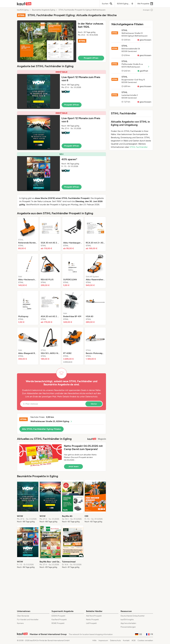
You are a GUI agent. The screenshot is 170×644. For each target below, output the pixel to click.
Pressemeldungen (128, 627)
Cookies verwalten (145, 640)
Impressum (103, 640)
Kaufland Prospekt (59, 620)
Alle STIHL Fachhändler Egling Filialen (42, 429)
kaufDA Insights (127, 620)
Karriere (20, 623)
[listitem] (28, 234)
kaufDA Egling (23, 10)
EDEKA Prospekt (58, 616)
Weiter (94, 404)
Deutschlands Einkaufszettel (132, 616)
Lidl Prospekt (91, 623)
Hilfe (94, 640)
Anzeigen (148, 10)
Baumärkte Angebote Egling (44, 10)
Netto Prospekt (92, 620)
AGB (134, 640)
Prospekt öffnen (91, 58)
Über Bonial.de (23, 616)
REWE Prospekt (58, 623)
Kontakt (126, 640)
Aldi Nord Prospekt (94, 616)
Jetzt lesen (73, 467)
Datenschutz (91, 397)
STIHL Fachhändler (139, 147)
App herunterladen (128, 623)
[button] (61, 41)
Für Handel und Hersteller (28, 620)
